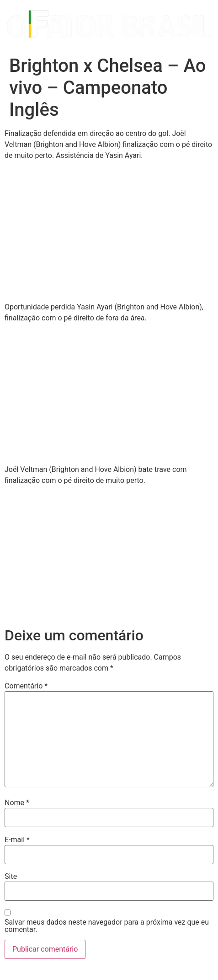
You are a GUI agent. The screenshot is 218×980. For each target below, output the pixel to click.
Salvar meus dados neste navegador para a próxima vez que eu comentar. (107, 926)
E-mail (17, 840)
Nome (17, 803)
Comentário (26, 686)
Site (11, 877)
